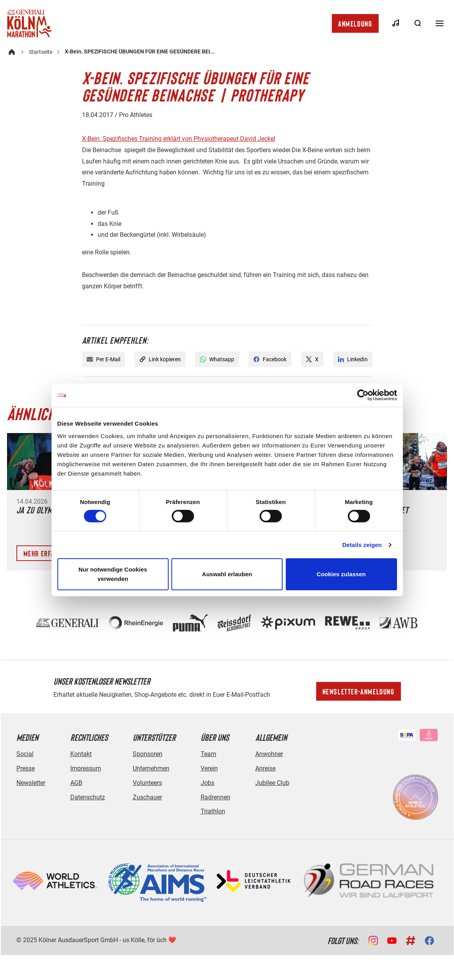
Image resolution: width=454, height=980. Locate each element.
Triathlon (213, 811)
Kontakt (81, 754)
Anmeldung (355, 23)
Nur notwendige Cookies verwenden (113, 574)
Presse (26, 768)
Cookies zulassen (341, 574)
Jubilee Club (272, 783)
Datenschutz (88, 797)
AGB (76, 783)
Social (25, 754)
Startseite (41, 52)
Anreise (265, 768)
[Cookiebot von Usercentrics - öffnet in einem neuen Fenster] (363, 395)
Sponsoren (148, 754)
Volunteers (147, 783)
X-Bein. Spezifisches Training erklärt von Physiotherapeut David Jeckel (179, 139)
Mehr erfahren (46, 553)
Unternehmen (151, 768)
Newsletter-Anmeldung (359, 691)
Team (208, 754)
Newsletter (31, 783)
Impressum (86, 768)
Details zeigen (362, 545)
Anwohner (269, 754)
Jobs (207, 783)
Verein (209, 768)
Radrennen (215, 797)
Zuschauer (147, 797)
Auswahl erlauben (227, 574)
